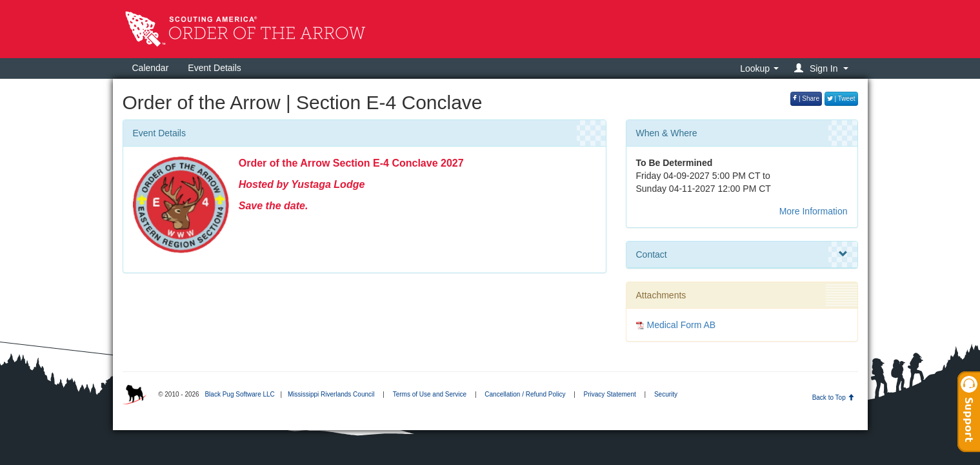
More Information (814, 211)
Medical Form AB (682, 325)
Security (666, 394)
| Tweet (841, 98)
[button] (823, 68)
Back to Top (833, 398)
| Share (806, 98)
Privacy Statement (610, 394)
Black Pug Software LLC (239, 394)
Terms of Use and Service (430, 394)
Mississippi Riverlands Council (331, 394)
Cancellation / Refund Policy (525, 394)
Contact (742, 254)
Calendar (151, 68)
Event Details (214, 68)
